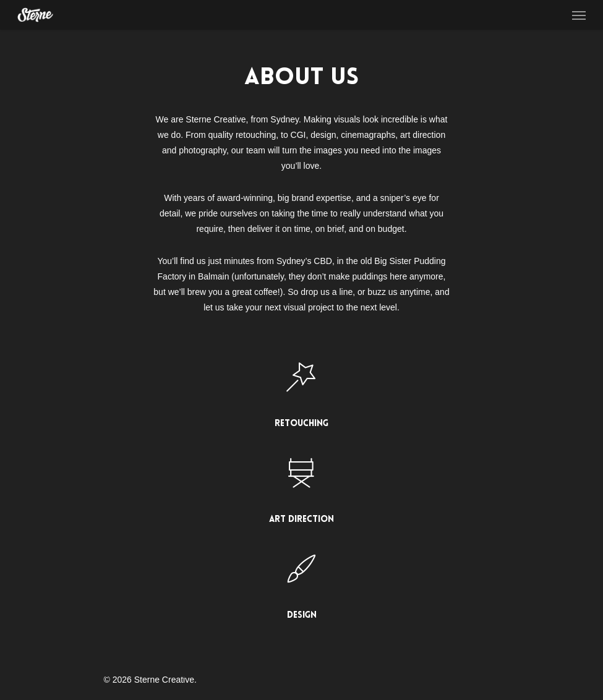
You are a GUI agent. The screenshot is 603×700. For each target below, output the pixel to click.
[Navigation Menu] (579, 15)
